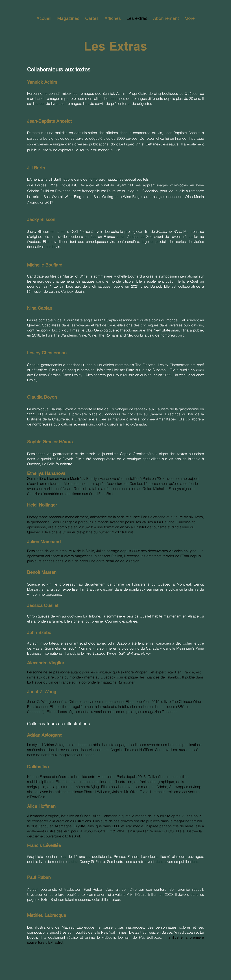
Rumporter (126, 682)
